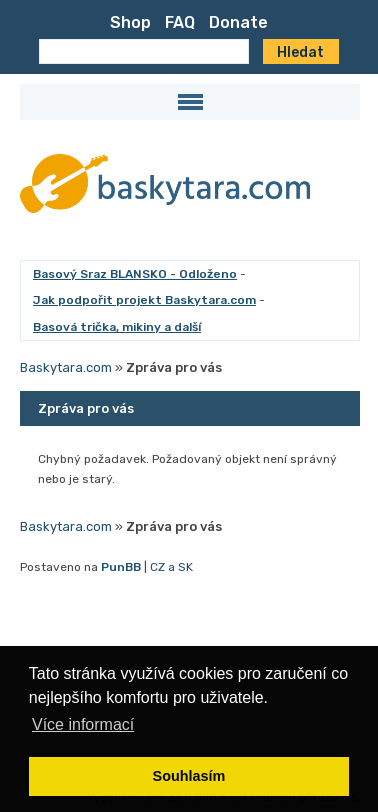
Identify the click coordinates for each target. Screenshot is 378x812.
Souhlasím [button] (189, 776)
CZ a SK (171, 567)
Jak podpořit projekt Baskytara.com (144, 300)
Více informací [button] (83, 724)
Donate (238, 22)
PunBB (121, 567)
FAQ (180, 22)
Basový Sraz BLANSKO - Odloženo (135, 274)
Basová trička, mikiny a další (117, 327)
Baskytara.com (66, 367)
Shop (130, 22)
